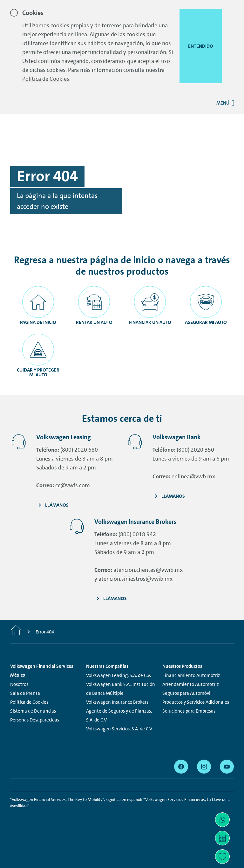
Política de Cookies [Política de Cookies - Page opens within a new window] (29, 702)
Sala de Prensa (25, 693)
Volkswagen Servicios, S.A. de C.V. (119, 729)
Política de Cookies (46, 79)
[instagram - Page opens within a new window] (204, 767)
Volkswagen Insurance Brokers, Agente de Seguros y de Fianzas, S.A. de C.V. (119, 711)
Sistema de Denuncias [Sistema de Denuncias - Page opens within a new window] (33, 711)
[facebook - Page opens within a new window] (181, 767)
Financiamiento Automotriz (191, 675)
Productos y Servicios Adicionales (196, 702)
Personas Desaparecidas (35, 720)
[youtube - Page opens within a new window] (227, 767)
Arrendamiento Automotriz (191, 684)
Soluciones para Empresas (189, 711)
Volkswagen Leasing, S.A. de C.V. (119, 675)
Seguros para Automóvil (187, 693)
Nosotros (19, 684)
